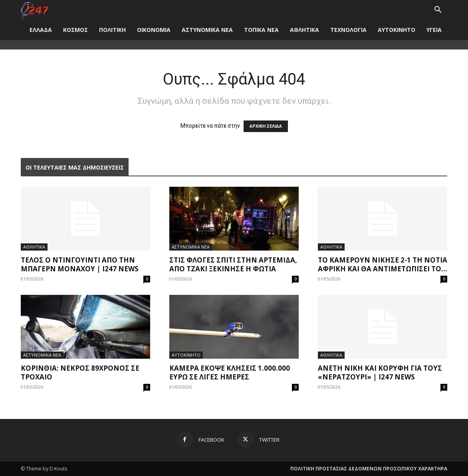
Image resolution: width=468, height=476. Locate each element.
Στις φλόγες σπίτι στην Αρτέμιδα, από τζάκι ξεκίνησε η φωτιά (233, 264)
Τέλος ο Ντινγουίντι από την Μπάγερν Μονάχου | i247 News (80, 264)
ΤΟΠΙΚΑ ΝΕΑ (261, 30)
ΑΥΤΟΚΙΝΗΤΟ (397, 30)
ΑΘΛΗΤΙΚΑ (304, 30)
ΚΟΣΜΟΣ (75, 30)
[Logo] (35, 10)
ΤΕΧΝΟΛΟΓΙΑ (348, 30)
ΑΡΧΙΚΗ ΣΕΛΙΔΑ (266, 126)
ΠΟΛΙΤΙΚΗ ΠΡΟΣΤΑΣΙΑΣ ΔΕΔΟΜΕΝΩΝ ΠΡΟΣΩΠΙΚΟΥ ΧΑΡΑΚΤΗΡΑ (369, 469)
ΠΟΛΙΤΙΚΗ (112, 30)
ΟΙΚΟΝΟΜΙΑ (154, 30)
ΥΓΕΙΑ (434, 30)
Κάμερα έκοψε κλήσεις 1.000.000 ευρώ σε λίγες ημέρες (230, 372)
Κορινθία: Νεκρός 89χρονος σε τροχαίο (80, 372)
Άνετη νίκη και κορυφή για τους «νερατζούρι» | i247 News (380, 372)
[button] (438, 11)
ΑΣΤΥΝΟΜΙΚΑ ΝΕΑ (207, 30)
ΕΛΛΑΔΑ (41, 30)
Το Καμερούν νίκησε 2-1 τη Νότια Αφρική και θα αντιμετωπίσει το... (383, 264)
